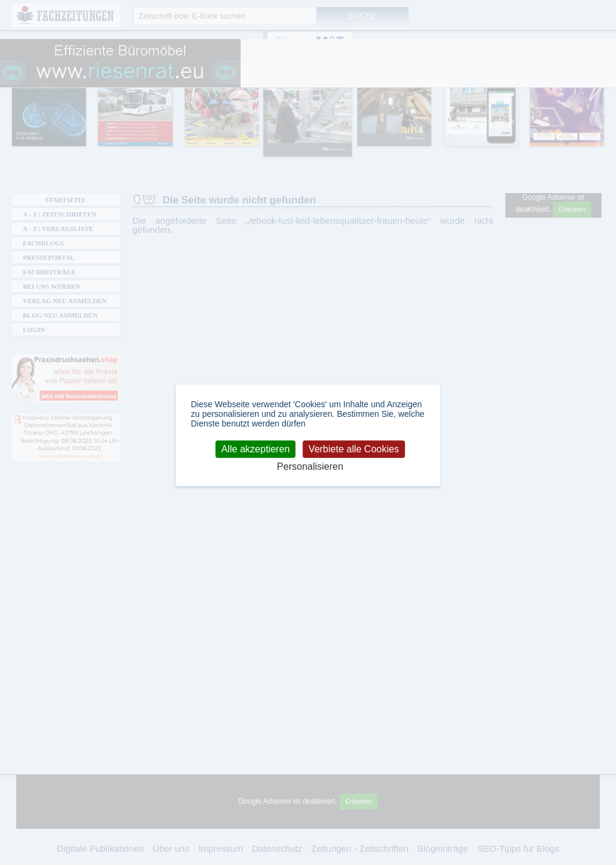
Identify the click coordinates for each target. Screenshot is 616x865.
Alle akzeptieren (256, 449)
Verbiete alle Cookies (354, 449)
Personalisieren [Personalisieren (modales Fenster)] (310, 467)
